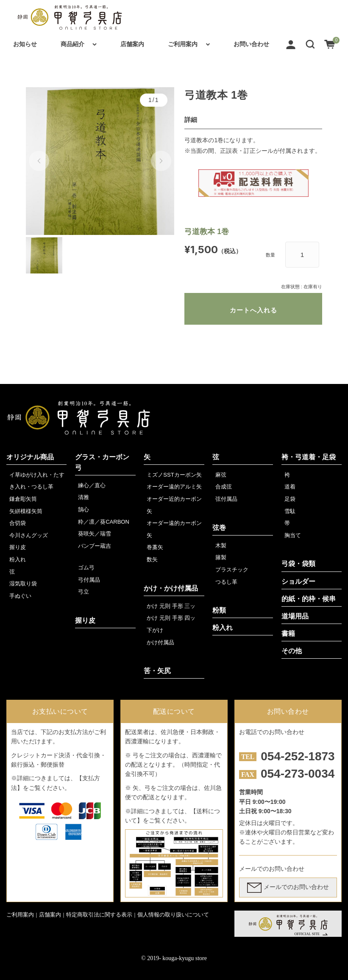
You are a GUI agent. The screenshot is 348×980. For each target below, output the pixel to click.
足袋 (290, 499)
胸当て (293, 535)
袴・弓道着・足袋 (309, 457)
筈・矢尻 (157, 671)
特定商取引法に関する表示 (99, 915)
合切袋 (18, 523)
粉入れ (18, 559)
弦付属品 (226, 499)
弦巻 (219, 528)
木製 (221, 545)
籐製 (221, 557)
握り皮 (18, 547)
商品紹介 (72, 44)
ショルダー (298, 581)
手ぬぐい (20, 596)
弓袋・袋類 (298, 564)
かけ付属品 (160, 642)
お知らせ (25, 44)
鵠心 (84, 509)
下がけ (155, 630)
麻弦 (221, 475)
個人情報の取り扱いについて (173, 915)
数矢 (152, 559)
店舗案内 (132, 44)
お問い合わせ (251, 44)
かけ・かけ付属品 (171, 588)
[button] (310, 44)
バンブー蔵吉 (95, 546)
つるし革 (226, 582)
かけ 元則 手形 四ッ (171, 618)
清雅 (84, 497)
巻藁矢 (155, 547)
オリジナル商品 (30, 457)
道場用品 (295, 616)
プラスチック (232, 570)
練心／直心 (92, 485)
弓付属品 (89, 580)
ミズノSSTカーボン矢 (174, 475)
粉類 (219, 610)
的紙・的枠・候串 (309, 599)
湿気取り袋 (23, 584)
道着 (290, 487)
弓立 (84, 592)
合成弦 (224, 487)
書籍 (288, 634)
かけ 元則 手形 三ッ (171, 606)
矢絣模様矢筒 (26, 511)
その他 (292, 651)
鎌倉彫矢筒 (23, 499)
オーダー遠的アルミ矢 (174, 487)
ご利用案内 (183, 44)
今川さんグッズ (29, 535)
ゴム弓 (86, 567)
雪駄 (290, 511)
